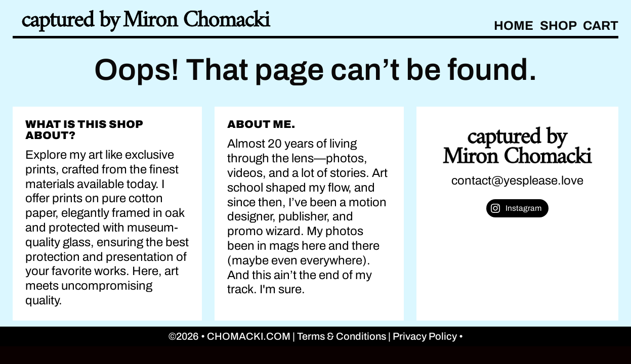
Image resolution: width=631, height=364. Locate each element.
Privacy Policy (426, 336)
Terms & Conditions (343, 336)
